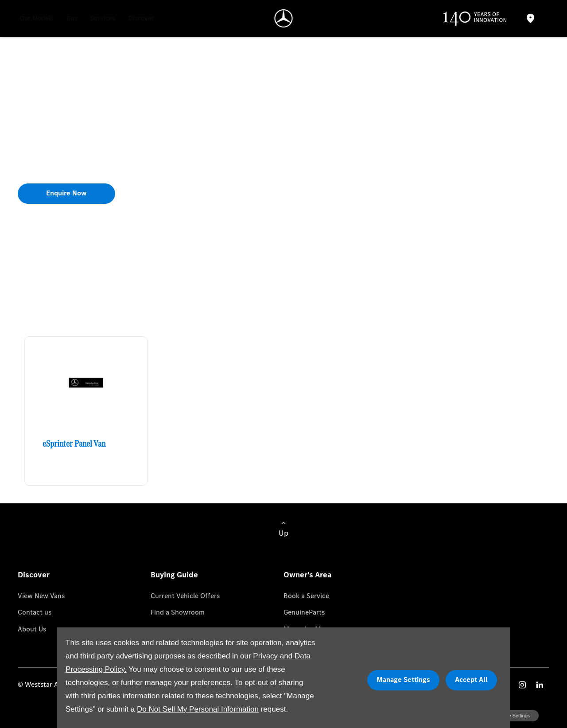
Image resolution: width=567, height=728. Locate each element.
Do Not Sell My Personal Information (198, 709)
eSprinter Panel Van (74, 444)
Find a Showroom (178, 612)
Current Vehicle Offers (185, 596)
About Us (32, 629)
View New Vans (41, 596)
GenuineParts (304, 612)
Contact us (35, 612)
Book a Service (306, 596)
